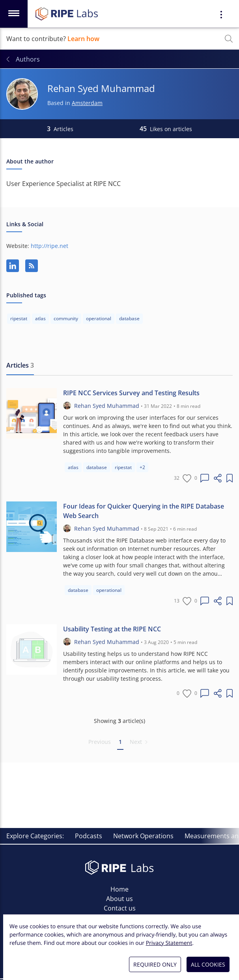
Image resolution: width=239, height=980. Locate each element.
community (66, 318)
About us (119, 899)
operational (99, 318)
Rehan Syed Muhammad (107, 406)
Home (119, 889)
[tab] (20, 366)
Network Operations (143, 836)
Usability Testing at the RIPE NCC (112, 629)
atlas (40, 318)
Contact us (120, 908)
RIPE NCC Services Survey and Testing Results (131, 393)
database (129, 318)
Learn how (83, 39)
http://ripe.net (49, 246)
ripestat (19, 318)
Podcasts (89, 836)
